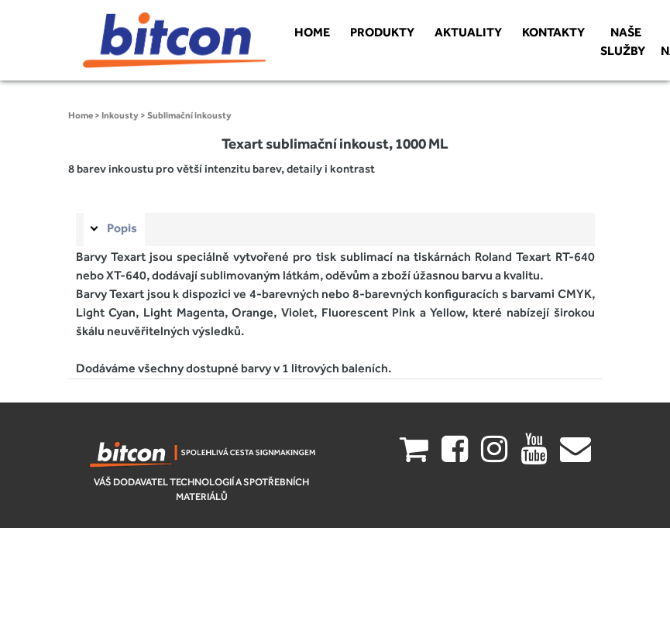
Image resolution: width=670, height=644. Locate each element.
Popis (122, 228)
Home (81, 115)
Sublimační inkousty (189, 115)
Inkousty (120, 115)
